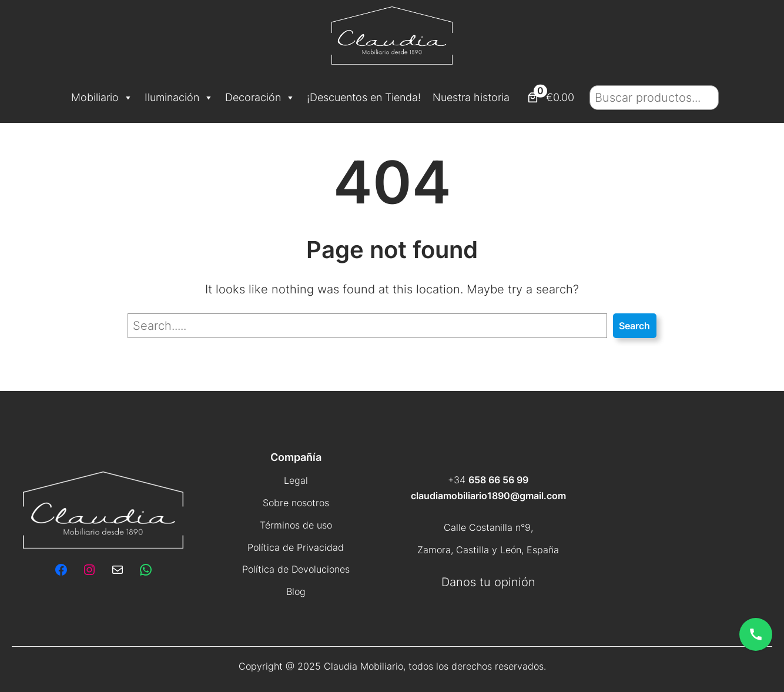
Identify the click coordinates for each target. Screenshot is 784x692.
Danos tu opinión (488, 582)
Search (634, 326)
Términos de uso (296, 525)
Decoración (260, 98)
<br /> (678, 529)
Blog (296, 591)
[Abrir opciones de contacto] (756, 634)
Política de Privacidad (296, 547)
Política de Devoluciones (296, 569)
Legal (296, 480)
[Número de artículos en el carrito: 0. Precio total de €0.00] (550, 97)
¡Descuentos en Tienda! (364, 97)
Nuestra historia (471, 97)
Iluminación (179, 98)
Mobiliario (102, 98)
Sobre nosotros (296, 503)
